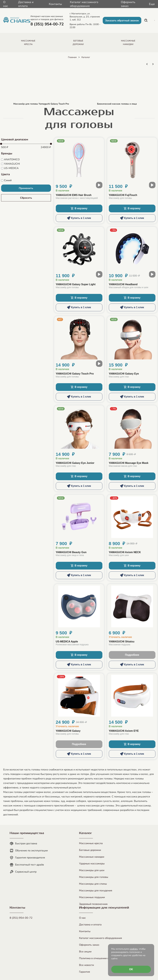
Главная (72, 57)
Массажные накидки (92, 857)
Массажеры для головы (94, 877)
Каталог (86, 57)
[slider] (1, 144)
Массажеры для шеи (92, 870)
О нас (6, 4)
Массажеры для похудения (96, 891)
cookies (134, 949)
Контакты (55, 4)
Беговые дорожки (90, 850)
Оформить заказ (128, 4)
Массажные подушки (92, 897)
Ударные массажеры (92, 864)
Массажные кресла (91, 843)
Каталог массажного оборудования (84, 4)
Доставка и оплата (26, 4)
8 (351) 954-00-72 (21, 918)
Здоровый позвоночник (93, 904)
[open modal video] (99, 185)
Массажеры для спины (93, 884)
